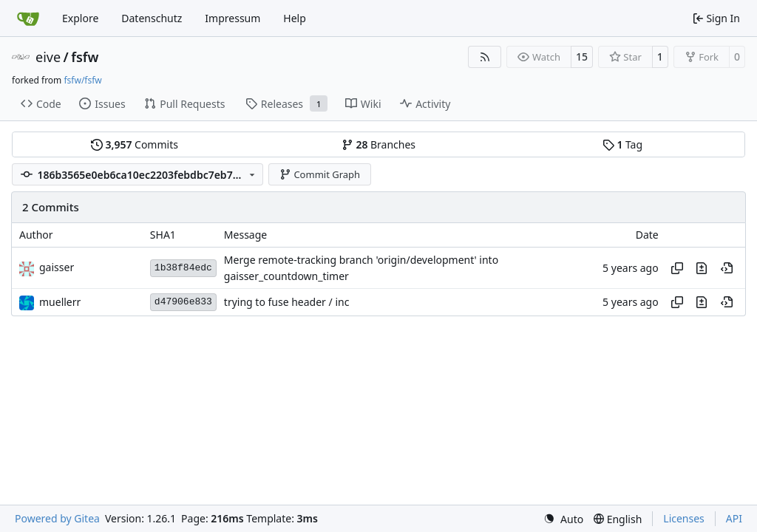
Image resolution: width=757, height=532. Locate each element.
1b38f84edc (183, 268)
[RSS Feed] (485, 57)
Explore (80, 18)
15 (582, 57)
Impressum (232, 18)
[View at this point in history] (727, 268)
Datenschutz (152, 18)
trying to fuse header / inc (287, 303)
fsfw (85, 57)
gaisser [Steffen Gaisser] (57, 267)
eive (48, 57)
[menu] (563, 519)
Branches (378, 144)
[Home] (28, 18)
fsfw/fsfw (82, 80)
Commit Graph (320, 174)
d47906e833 (183, 302)
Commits (135, 144)
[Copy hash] (677, 268)
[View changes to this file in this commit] (702, 268)
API (734, 518)
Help (295, 18)
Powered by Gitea (57, 518)
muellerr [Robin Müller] (60, 302)
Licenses (684, 518)
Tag (622, 144)
